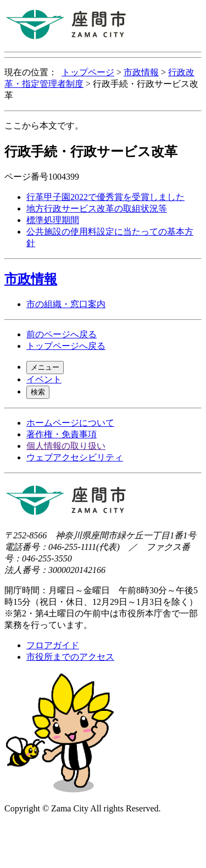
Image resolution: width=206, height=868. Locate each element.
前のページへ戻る (62, 334)
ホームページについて (70, 423)
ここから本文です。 (44, 126)
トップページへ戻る (66, 346)
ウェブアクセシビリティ (75, 457)
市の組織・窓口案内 (66, 304)
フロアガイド (53, 645)
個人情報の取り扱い (66, 446)
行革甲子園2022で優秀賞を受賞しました (105, 197)
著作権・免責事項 (62, 434)
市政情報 (141, 72)
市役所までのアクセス (70, 657)
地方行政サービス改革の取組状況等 (97, 208)
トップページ (88, 72)
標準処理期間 (53, 220)
